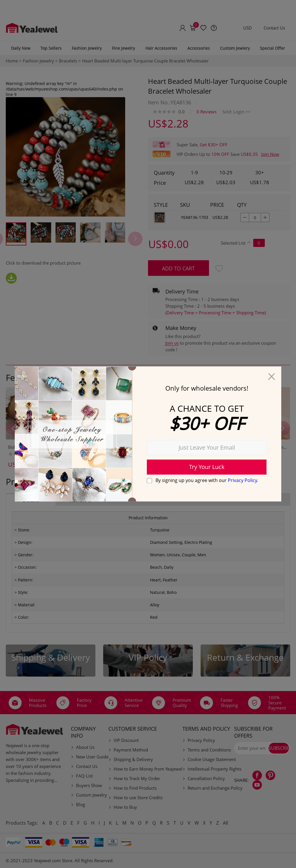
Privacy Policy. (243, 480)
